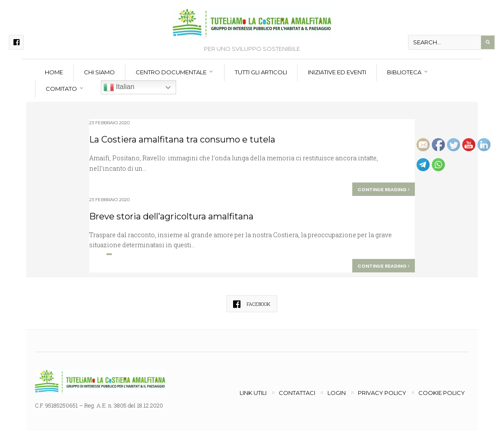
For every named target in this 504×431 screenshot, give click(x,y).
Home (54, 72)
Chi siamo (99, 72)
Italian (119, 87)
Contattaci (297, 393)
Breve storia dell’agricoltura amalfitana (171, 216)
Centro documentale (171, 72)
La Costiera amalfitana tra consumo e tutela (182, 139)
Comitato (61, 89)
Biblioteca (404, 72)
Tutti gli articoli (261, 72)
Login (337, 393)
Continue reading (384, 189)
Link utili (253, 393)
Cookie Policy (442, 393)
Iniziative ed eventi (337, 72)
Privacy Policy (382, 393)
